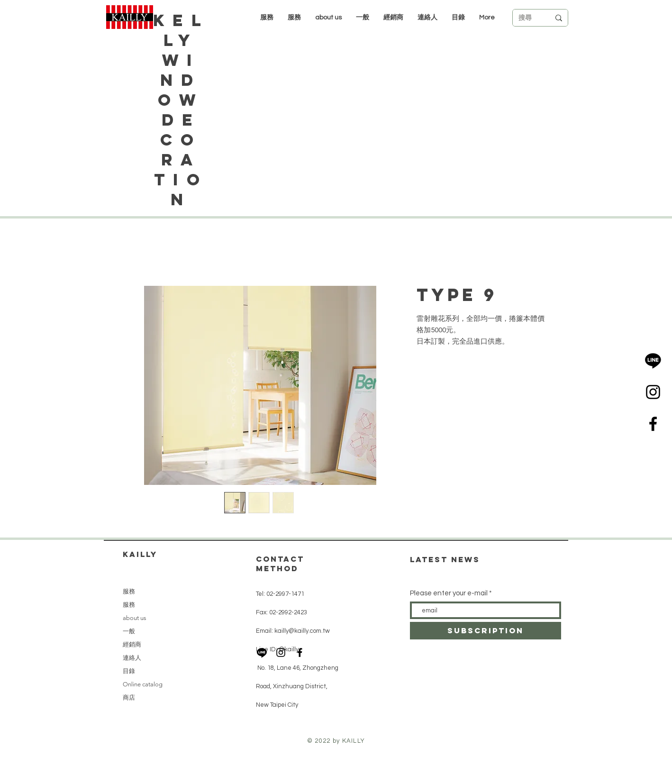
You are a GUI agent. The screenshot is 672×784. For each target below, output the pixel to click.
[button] (393, 18)
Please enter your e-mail (449, 593)
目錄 (129, 671)
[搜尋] (527, 18)
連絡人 (132, 658)
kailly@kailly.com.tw (302, 631)
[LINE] (653, 360)
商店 (129, 697)
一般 (129, 631)
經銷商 (132, 644)
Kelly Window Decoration (181, 110)
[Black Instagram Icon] (653, 392)
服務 (129, 591)
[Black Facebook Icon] (653, 424)
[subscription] (486, 631)
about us (135, 618)
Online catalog (143, 684)
